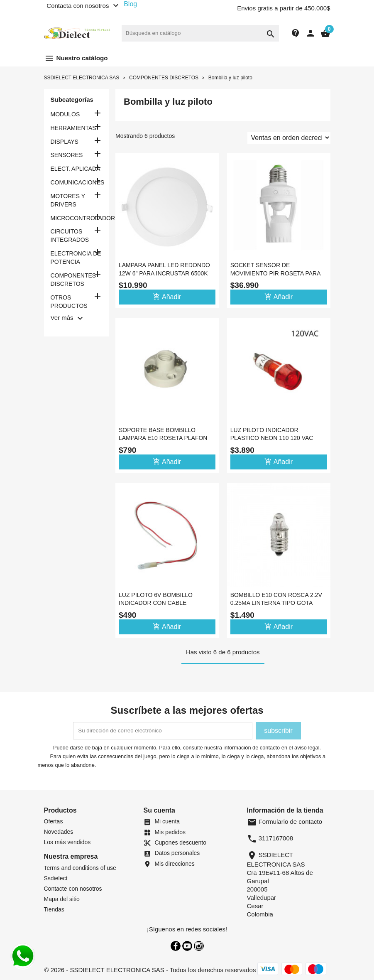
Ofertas (54, 821)
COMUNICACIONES (77, 182)
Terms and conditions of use (80, 868)
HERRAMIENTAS (73, 128)
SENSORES (67, 155)
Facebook (176, 946)
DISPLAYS (65, 142)
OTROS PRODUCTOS (69, 302)
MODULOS (65, 114)
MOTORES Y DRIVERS (68, 200)
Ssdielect (56, 878)
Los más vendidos (67, 842)
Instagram (199, 946)
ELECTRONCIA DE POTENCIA (76, 258)
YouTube (187, 946)
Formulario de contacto (285, 822)
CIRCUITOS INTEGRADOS (70, 236)
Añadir (167, 297)
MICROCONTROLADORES (77, 218)
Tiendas (54, 909)
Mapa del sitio (62, 899)
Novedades (59, 832)
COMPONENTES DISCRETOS (73, 280)
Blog (130, 4)
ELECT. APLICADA (76, 169)
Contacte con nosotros (73, 889)
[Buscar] (200, 33)
